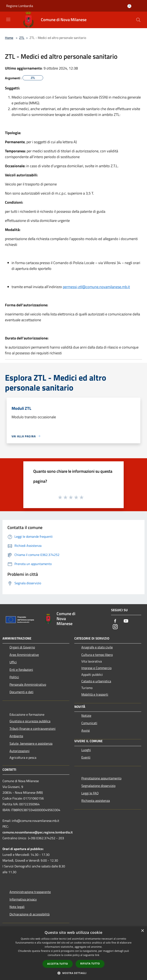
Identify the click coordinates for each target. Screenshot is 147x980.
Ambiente (16, 736)
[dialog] (73, 953)
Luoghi (86, 750)
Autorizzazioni (20, 751)
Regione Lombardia (20, 6)
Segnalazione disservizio (98, 786)
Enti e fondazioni (21, 670)
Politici (14, 677)
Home (9, 38)
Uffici (13, 662)
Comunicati (89, 723)
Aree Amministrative (24, 655)
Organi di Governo (22, 647)
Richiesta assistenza (96, 801)
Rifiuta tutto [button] (90, 964)
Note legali (17, 907)
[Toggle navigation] (8, 19)
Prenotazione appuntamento (101, 778)
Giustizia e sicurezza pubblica (30, 721)
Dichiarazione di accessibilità (30, 914)
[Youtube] (126, 621)
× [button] (142, 931)
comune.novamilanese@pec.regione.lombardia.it (38, 832)
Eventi (86, 757)
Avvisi (86, 730)
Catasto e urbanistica (96, 681)
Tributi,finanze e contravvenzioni (33, 729)
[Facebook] (115, 621)
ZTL (22, 38)
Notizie (86, 715)
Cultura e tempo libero (97, 655)
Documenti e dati (21, 692)
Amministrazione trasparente (30, 892)
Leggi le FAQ (90, 793)
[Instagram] (115, 627)
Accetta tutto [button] (58, 964)
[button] (73, 973)
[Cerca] (138, 20)
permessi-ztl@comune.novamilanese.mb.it (96, 287)
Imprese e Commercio (96, 668)
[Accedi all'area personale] (129, 6)
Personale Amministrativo (28, 684)
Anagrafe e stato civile (97, 647)
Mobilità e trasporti (95, 694)
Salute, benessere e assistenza (31, 743)
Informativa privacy (23, 899)
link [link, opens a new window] (97, 955)
